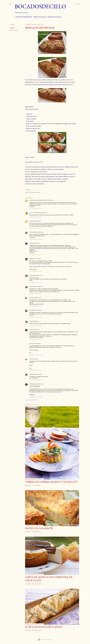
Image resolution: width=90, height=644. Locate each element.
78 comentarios (37, 532)
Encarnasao (32, 275)
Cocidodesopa (33, 384)
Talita (31, 321)
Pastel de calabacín (39, 528)
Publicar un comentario (31, 400)
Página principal (23, 17)
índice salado (54, 17)
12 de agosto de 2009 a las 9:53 (36, 271)
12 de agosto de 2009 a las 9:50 (36, 255)
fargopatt (32, 259)
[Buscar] (78, 4)
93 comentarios (37, 630)
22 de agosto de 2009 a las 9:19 (36, 370)
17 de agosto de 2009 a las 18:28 (36, 355)
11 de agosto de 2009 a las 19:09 (36, 217)
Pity (30, 359)
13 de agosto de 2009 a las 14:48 (36, 317)
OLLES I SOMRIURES (35, 213)
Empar (31, 243)
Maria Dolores (33, 287)
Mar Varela (32, 310)
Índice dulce (39, 17)
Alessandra (32, 374)
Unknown (32, 221)
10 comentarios (37, 485)
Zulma (31, 330)
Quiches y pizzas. (14, 30)
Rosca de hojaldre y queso (44, 627)
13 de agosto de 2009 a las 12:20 (36, 306)
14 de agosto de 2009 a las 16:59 (36, 340)
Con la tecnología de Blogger (45, 640)
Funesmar (32, 298)
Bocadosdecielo (40, 6)
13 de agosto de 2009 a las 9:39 (36, 294)
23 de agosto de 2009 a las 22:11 (36, 380)
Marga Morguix (33, 232)
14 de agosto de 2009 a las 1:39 (36, 326)
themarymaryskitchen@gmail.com (38, 200)
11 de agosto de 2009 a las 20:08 (36, 239)
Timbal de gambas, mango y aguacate (51, 482)
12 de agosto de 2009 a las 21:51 (36, 283)
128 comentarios (37, 584)
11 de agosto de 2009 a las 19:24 (36, 228)
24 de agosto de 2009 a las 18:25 (36, 397)
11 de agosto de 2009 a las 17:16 (36, 209)
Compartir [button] (12, 25)
